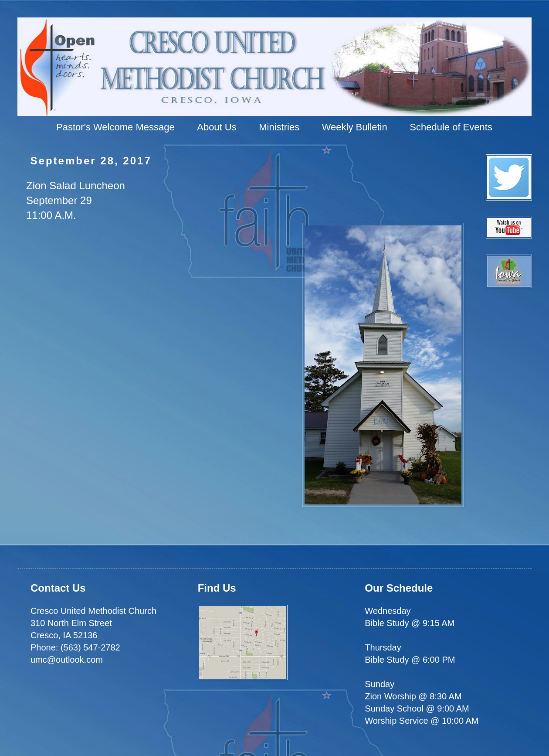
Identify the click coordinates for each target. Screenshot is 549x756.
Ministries (279, 127)
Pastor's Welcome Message (115, 127)
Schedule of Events (451, 127)
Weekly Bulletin (355, 127)
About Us (217, 127)
